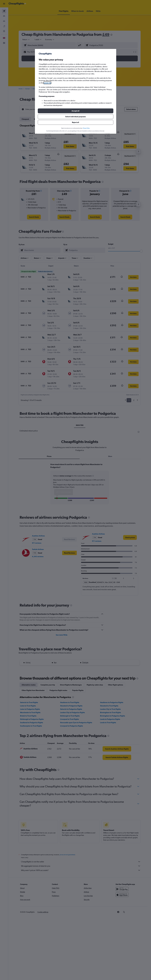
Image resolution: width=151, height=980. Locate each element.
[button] (76, 111)
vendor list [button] (47, 83)
